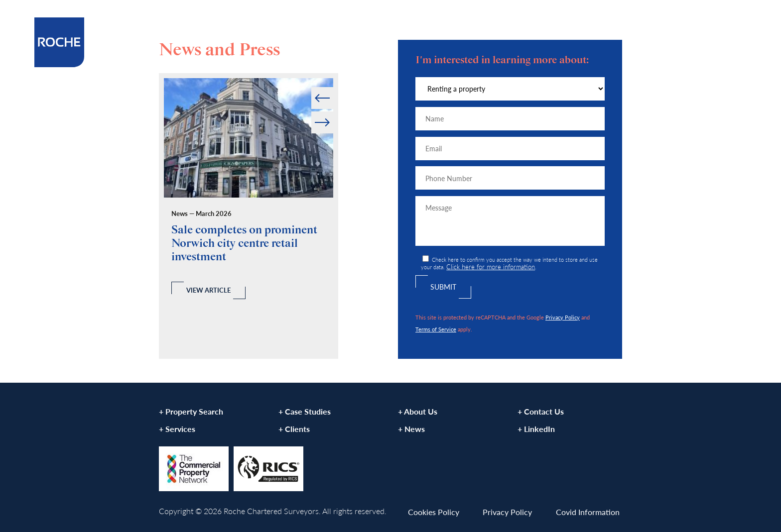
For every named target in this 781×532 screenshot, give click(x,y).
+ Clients (294, 429)
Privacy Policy (563, 317)
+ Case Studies (305, 411)
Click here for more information (491, 267)
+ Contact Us (541, 411)
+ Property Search (191, 411)
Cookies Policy (434, 512)
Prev (312, 87)
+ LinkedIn (536, 429)
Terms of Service (436, 329)
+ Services (177, 429)
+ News (411, 429)
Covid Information (588, 512)
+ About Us (418, 411)
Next (332, 112)
